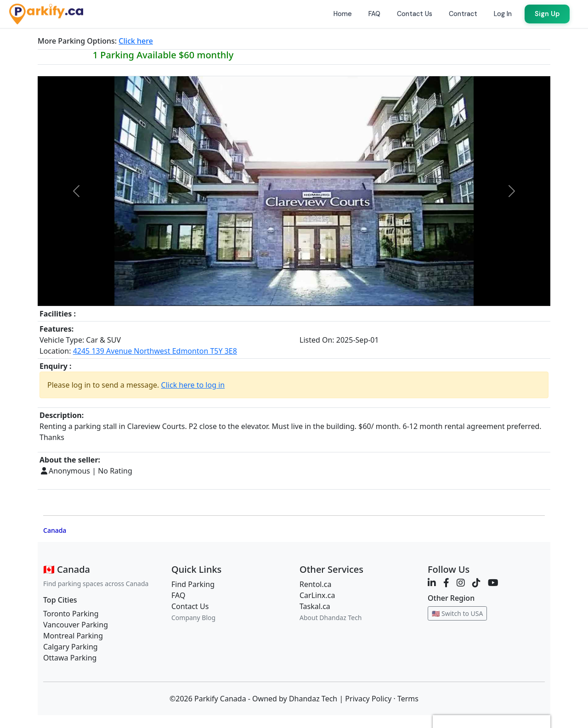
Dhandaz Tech (313, 699)
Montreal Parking (73, 636)
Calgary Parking (71, 647)
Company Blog (193, 618)
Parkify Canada (220, 699)
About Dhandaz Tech (331, 618)
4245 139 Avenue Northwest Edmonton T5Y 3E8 (155, 351)
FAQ (178, 595)
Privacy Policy (368, 699)
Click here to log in (193, 385)
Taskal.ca (315, 606)
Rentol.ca (315, 584)
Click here (136, 41)
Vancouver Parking (76, 625)
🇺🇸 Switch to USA (457, 613)
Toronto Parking (71, 614)
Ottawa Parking (70, 658)
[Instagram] (461, 583)
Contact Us (190, 606)
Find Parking (193, 584)
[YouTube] (493, 583)
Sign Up (547, 14)
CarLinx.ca (317, 595)
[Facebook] (446, 583)
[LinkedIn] (432, 583)
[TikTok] (476, 583)
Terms (408, 699)
